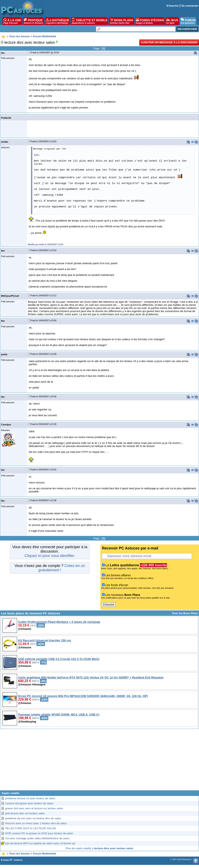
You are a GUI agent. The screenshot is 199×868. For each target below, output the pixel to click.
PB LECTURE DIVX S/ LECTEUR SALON (30, 828)
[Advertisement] (99, 761)
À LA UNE (12, 21)
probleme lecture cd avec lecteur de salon (30, 798)
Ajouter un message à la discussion (169, 42)
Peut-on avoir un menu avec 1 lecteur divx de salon (36, 823)
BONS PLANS (122, 21)
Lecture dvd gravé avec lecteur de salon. (30, 803)
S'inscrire (172, 6)
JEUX (172, 21)
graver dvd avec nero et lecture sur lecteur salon (34, 808)
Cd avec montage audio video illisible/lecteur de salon (37, 838)
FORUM (188, 21)
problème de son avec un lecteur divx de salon (33, 818)
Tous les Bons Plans (185, 613)
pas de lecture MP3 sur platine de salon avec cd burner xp (40, 843)
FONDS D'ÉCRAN (150, 21)
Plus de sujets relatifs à (100, 848)
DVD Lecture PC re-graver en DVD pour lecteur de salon (39, 833)
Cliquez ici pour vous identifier (49, 556)
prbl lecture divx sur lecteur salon (25, 813)
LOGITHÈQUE (57, 21)
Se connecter (190, 6)
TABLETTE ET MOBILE (90, 21)
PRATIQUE (33, 21)
